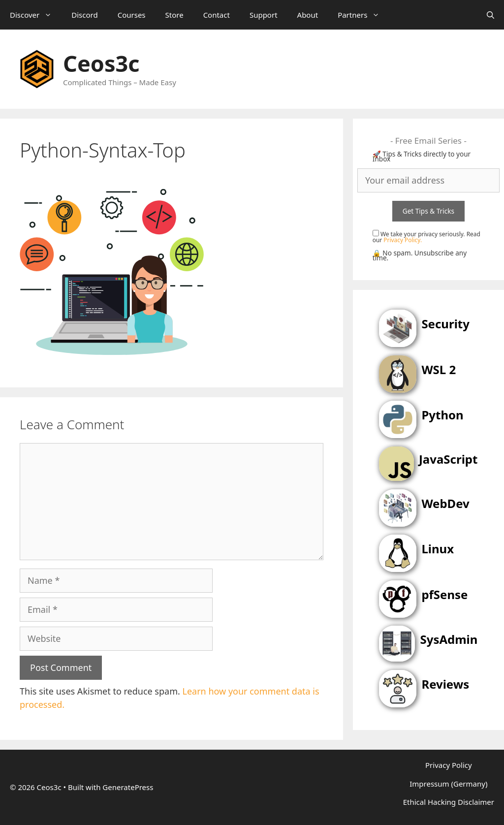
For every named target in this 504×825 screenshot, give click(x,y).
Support (264, 15)
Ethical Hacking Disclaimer (449, 802)
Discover (36, 15)
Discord (84, 15)
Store (174, 15)
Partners (363, 15)
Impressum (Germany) (448, 784)
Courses (132, 15)
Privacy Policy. (403, 240)
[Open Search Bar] (490, 15)
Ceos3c (101, 63)
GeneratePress (128, 787)
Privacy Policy (449, 765)
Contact (217, 15)
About (308, 15)
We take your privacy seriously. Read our (426, 237)
